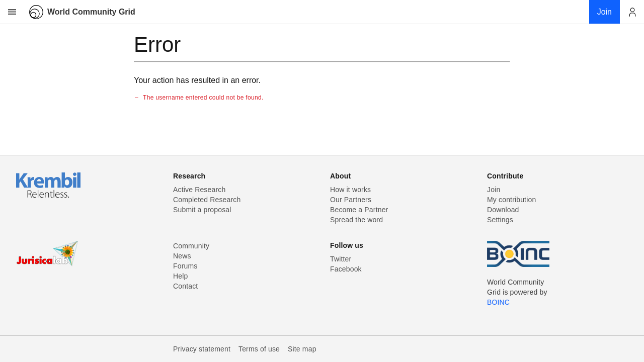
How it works (350, 190)
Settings (500, 220)
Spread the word (356, 220)
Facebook (346, 269)
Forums (185, 266)
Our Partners (351, 200)
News (182, 256)
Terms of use (259, 349)
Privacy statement (202, 349)
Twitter (341, 259)
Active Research (199, 190)
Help (180, 276)
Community (191, 246)
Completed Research (207, 200)
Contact (185, 286)
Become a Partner (359, 210)
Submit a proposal (202, 210)
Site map (302, 349)
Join (494, 190)
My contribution (511, 200)
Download (503, 210)
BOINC (498, 302)
